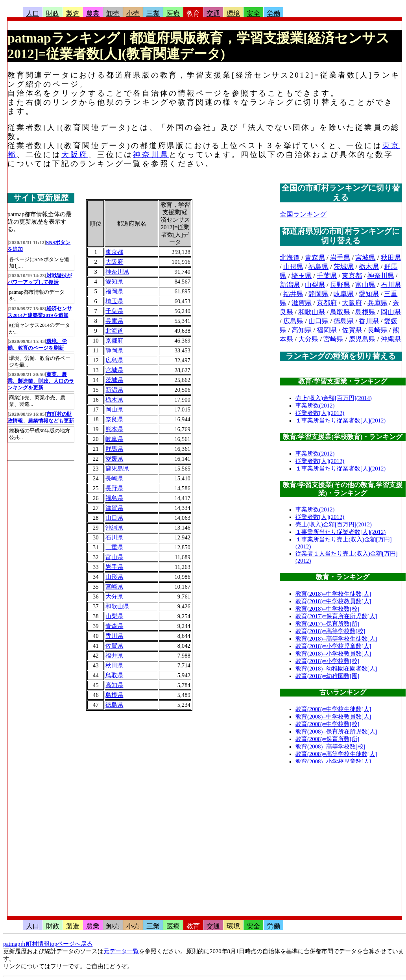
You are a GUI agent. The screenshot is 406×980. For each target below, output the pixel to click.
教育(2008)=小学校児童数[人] (333, 761)
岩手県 (114, 567)
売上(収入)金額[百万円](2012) (334, 524)
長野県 (114, 488)
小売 (133, 14)
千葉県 (114, 311)
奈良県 (114, 419)
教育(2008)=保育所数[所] (328, 739)
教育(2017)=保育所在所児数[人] (336, 616)
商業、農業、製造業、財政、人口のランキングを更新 (41, 381)
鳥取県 (114, 675)
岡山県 (114, 409)
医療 (173, 14)
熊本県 (114, 429)
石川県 (114, 537)
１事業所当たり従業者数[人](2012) (340, 421)
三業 (153, 14)
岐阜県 (114, 439)
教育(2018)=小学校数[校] (328, 661)
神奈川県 (151, 155)
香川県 (114, 636)
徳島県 (114, 705)
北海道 (114, 331)
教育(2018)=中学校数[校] (328, 609)
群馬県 (114, 449)
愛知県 (114, 282)
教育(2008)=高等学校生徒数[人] (336, 754)
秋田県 (114, 665)
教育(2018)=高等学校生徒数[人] (336, 639)
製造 (73, 14)
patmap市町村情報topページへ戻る (48, 944)
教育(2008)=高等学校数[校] (330, 747)
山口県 (114, 518)
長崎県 (114, 478)
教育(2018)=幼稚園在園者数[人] (336, 669)
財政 (53, 14)
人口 (33, 14)
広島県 (114, 360)
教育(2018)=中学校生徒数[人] (333, 594)
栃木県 (114, 400)
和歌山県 (117, 606)
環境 (233, 14)
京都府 (114, 341)
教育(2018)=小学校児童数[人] (333, 646)
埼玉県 (114, 301)
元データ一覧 (121, 951)
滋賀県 (114, 508)
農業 (93, 14)
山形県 (114, 577)
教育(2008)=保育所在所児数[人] (336, 732)
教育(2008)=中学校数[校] (328, 724)
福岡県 (114, 291)
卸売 (113, 14)
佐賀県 (114, 646)
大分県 (114, 597)
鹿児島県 (117, 469)
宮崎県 (114, 587)
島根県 (114, 695)
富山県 (114, 557)
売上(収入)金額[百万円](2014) (334, 398)
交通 (213, 14)
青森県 (114, 626)
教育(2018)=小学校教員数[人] (333, 654)
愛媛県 (114, 459)
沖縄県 (114, 528)
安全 (253, 14)
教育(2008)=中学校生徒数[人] (333, 709)
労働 (273, 14)
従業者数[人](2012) (320, 413)
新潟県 (114, 390)
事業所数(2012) (315, 406)
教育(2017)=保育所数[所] (328, 624)
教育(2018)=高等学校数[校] (330, 631)
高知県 (114, 685)
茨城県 (114, 380)
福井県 (114, 656)
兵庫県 (114, 321)
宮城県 (114, 370)
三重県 (114, 547)
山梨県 (114, 616)
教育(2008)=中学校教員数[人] (333, 717)
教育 (193, 14)
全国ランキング (303, 214)
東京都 (114, 252)
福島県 (114, 498)
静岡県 (114, 350)
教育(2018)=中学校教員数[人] (333, 601)
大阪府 (75, 155)
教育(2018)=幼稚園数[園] (328, 676)
